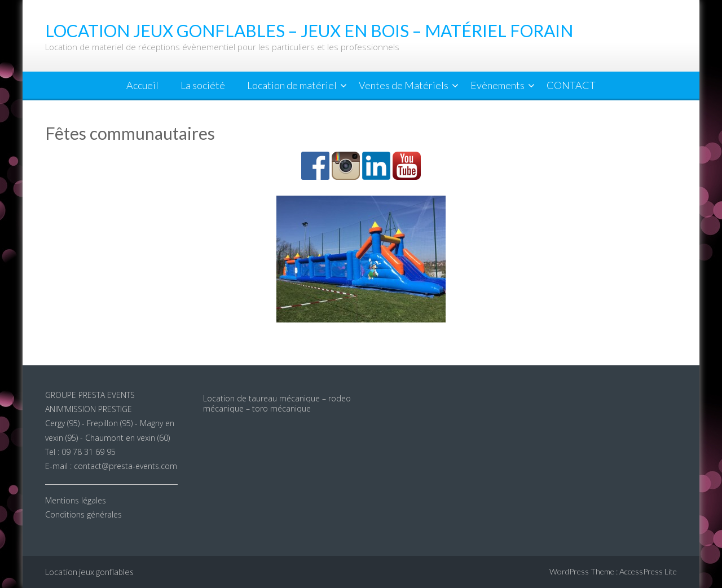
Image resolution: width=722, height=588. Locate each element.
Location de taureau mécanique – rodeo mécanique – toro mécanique (277, 403)
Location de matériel (292, 85)
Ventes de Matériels (404, 85)
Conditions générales (83, 514)
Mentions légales (76, 500)
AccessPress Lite (648, 571)
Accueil (142, 85)
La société (203, 85)
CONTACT (571, 85)
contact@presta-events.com (126, 466)
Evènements (498, 85)
